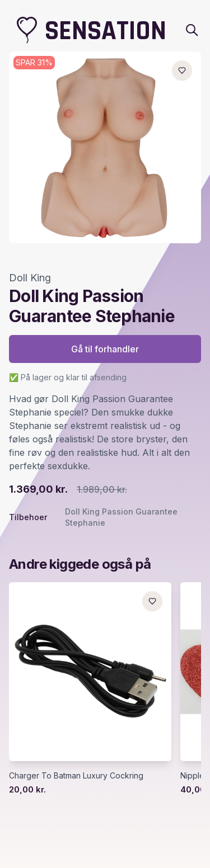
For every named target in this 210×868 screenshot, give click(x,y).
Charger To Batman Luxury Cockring (76, 775)
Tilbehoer (28, 517)
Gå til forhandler (105, 349)
